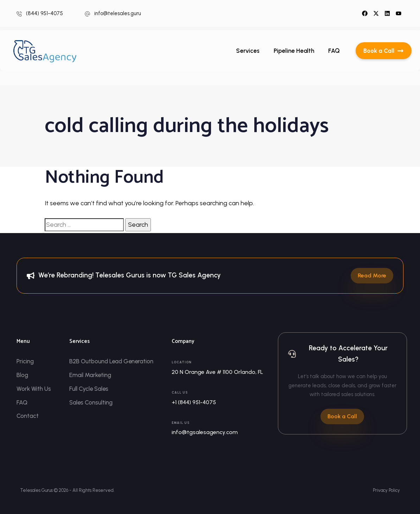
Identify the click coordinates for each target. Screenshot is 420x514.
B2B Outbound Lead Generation (112, 361)
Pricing (25, 361)
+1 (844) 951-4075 (194, 402)
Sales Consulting (91, 402)
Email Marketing (90, 375)
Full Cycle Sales (89, 389)
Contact (28, 416)
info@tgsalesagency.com (205, 432)
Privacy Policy (386, 490)
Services (248, 51)
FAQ (334, 51)
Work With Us (34, 389)
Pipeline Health (294, 51)
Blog (22, 375)
